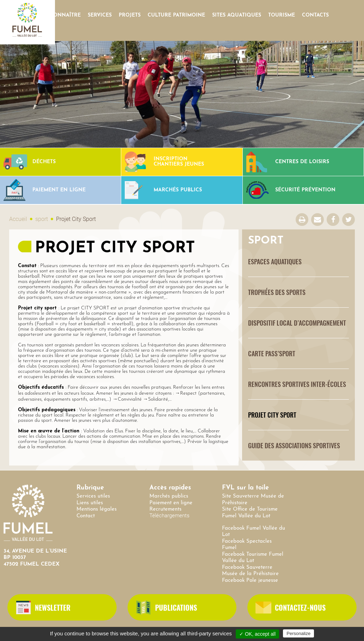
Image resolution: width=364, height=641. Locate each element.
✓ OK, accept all (257, 634)
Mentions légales (97, 509)
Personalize (298, 633)
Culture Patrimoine (176, 15)
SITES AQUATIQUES (237, 15)
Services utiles (93, 496)
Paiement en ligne (171, 503)
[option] (182, 94)
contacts (315, 15)
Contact (86, 516)
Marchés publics (169, 496)
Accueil (18, 219)
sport (42, 219)
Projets (130, 15)
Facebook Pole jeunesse (250, 581)
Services (100, 15)
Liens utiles (90, 503)
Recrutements (165, 509)
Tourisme (282, 15)
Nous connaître (57, 15)
